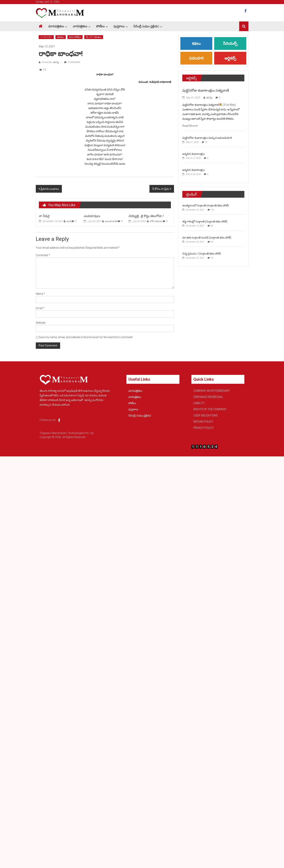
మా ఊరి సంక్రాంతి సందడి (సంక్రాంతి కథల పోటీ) (207, 237)
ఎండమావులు (92, 216)
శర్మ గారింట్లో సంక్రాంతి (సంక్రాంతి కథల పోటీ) (205, 221)
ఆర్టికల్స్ (230, 58)
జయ (69, 221)
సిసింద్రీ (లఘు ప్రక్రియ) (146, 26)
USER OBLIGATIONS (206, 415)
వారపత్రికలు (80, 26)
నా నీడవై (44, 216)
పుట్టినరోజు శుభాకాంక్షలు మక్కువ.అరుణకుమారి (207, 138)
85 (212, 226)
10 (206, 142)
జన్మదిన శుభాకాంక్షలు (194, 154)
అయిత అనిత (111, 221)
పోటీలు (100, 26)
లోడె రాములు (156, 221)
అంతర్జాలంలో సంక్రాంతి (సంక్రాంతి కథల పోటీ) (206, 205)
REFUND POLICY (203, 422)
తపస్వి (209, 98)
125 (212, 210)
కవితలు (61, 37)
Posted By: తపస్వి (50, 62)
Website (41, 323)
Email (40, 308)
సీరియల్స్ (230, 43)
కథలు (196, 43)
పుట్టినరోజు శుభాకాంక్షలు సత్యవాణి (206, 90)
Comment (43, 255)
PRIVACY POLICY (204, 428)
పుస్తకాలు (119, 26)
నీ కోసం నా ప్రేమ (161, 189)
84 (212, 242)
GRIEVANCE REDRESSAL (208, 397)
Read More (190, 126)
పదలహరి (196, 58)
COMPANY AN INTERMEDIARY (212, 391)
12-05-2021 (46, 37)
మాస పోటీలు (75, 37)
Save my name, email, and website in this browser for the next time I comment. (86, 337)
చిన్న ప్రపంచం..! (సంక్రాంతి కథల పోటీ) (202, 254)
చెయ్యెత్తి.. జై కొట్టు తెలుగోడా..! (146, 216)
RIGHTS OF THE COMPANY (210, 409)
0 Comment (72, 62)
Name (40, 294)
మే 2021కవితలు (94, 37)
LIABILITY (199, 403)
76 (212, 258)
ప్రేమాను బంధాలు (50, 189)
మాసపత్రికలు (56, 26)
